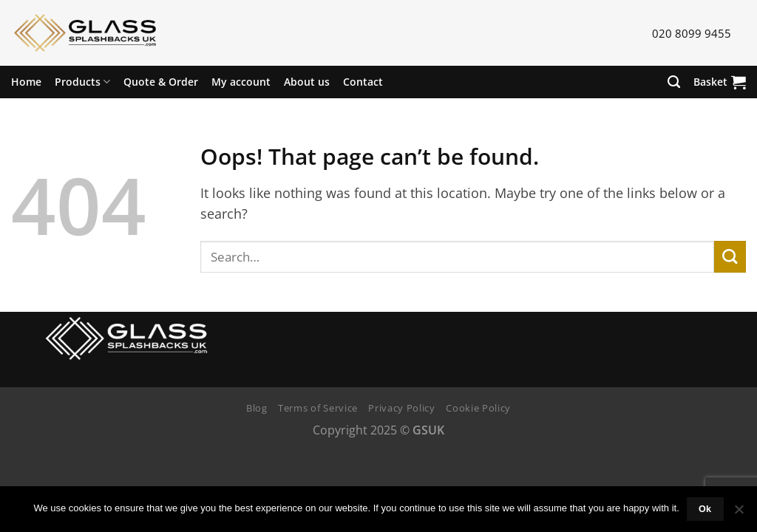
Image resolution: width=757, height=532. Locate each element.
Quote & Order (161, 82)
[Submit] (730, 257)
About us (307, 82)
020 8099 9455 (692, 33)
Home (26, 82)
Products (82, 82)
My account (241, 82)
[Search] (674, 82)
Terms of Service (318, 408)
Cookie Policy (478, 408)
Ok (705, 509)
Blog (257, 408)
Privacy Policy (401, 408)
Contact (363, 82)
